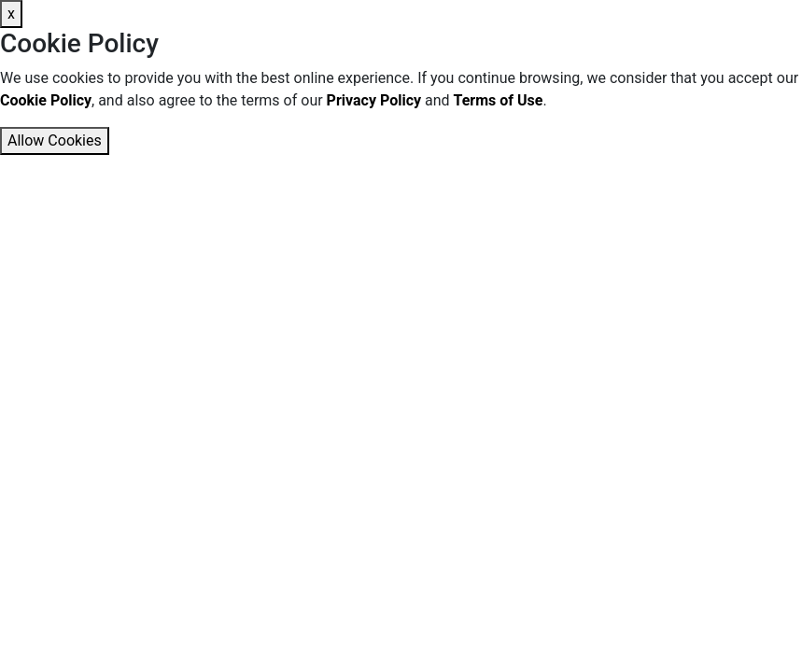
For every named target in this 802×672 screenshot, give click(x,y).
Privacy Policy (374, 100)
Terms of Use (499, 100)
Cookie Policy (46, 100)
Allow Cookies (55, 140)
